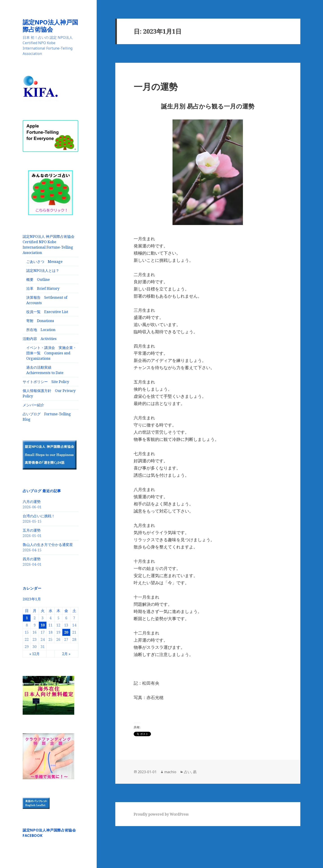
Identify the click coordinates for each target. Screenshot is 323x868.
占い (188, 772)
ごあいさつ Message (44, 261)
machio (170, 772)
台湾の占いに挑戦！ (39, 516)
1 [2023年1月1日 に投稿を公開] (27, 618)
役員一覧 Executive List (47, 312)
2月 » (66, 654)
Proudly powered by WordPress (161, 814)
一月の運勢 (156, 86)
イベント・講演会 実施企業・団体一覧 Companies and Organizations (51, 353)
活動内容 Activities (40, 338)
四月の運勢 (32, 559)
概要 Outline (38, 279)
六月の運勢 (32, 501)
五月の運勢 (32, 530)
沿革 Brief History (43, 288)
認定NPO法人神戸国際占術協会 (50, 26)
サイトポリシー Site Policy (46, 381)
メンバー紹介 (33, 405)
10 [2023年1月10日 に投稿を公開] (43, 625)
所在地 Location (41, 329)
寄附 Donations (40, 320)
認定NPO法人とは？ (43, 270)
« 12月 (35, 654)
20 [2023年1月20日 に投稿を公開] (66, 632)
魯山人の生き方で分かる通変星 (48, 544)
